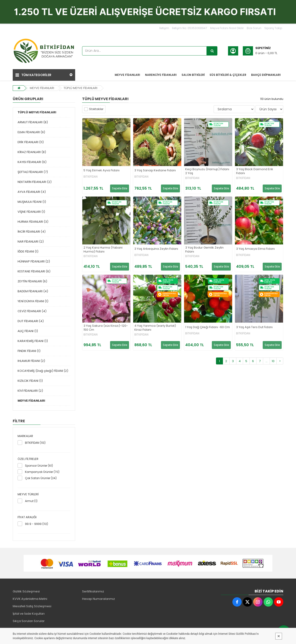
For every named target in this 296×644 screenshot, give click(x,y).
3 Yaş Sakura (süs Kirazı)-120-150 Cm (106, 328)
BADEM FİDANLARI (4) (33, 291)
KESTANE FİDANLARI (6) (34, 271)
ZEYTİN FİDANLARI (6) (32, 281)
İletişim (164, 28)
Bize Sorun (254, 28)
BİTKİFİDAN (91, 177)
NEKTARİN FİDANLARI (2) (35, 182)
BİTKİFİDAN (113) (35, 443)
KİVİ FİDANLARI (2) (30, 391)
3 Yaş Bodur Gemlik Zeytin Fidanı (204, 250)
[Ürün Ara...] (212, 51)
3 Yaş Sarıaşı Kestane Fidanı (155, 171)
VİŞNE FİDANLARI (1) (31, 212)
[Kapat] (279, 636)
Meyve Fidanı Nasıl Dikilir (227, 28)
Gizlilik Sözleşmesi (26, 591)
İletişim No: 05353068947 (190, 28)
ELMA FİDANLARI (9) (31, 132)
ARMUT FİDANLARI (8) (33, 122)
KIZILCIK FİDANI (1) (30, 381)
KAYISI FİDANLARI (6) (32, 162)
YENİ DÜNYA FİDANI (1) (33, 301)
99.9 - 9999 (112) (37, 524)
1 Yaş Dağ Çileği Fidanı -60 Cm (208, 327)
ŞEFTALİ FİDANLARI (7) (33, 172)
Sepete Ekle (120, 188)
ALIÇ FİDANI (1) (28, 331)
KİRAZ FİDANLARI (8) (32, 152)
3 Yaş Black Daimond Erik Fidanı (255, 171)
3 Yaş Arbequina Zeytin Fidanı (156, 249)
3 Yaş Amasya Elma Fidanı (255, 249)
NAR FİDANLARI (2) (31, 242)
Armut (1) (31, 501)
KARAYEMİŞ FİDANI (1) (33, 341)
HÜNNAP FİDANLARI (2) (34, 261)
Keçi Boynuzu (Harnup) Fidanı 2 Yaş (207, 171)
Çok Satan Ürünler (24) (41, 478)
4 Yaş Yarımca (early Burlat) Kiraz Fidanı (155, 328)
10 (273, 361)
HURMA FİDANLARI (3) (33, 222)
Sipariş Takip (273, 28)
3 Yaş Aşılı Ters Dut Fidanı (254, 327)
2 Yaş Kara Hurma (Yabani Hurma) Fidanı (103, 250)
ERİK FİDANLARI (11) (31, 142)
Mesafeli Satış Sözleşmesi (32, 606)
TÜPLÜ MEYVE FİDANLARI (80, 88)
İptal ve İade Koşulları (29, 614)
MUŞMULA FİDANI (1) (32, 202)
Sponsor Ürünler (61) (39, 466)
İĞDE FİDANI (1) (28, 251)
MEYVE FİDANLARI (42, 88)
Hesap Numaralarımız (99, 599)
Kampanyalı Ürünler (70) (42, 472)
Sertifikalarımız (93, 591)
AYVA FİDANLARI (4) (32, 192)
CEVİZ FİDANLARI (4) (32, 311)
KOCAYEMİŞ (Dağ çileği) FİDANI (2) (43, 371)
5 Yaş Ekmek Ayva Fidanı (102, 171)
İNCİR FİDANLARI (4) (32, 232)
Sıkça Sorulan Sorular (29, 621)
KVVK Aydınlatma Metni (30, 599)
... (267, 361)
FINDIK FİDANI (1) (29, 351)
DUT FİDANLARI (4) (31, 321)
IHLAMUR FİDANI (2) (31, 361)
